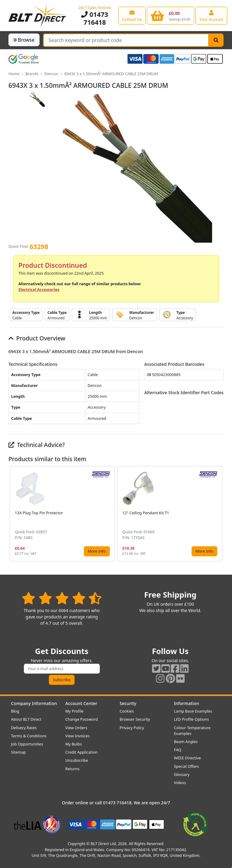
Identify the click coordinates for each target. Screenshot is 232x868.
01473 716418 (95, 18)
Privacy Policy (132, 728)
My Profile (75, 711)
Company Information (34, 703)
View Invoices (78, 736)
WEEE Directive (188, 758)
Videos (180, 783)
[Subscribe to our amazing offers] (62, 669)
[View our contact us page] (132, 15)
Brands (32, 74)
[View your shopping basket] (171, 15)
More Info (97, 551)
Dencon (51, 74)
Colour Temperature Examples (192, 731)
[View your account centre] (211, 15)
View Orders (76, 728)
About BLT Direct (26, 719)
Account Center (81, 703)
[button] (219, 514)
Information (187, 703)
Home (14, 74)
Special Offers (187, 766)
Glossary (182, 774)
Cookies (127, 711)
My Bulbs (74, 744)
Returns (73, 769)
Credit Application (82, 752)
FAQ (178, 750)
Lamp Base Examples (193, 711)
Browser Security (135, 719)
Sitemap (19, 752)
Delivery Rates (24, 728)
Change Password (82, 719)
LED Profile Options (192, 719)
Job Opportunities (27, 744)
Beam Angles (186, 742)
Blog (15, 711)
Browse (24, 40)
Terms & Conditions (29, 736)
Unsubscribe (77, 760)
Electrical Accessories (39, 289)
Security (128, 703)
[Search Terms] (126, 40)
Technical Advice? (37, 445)
